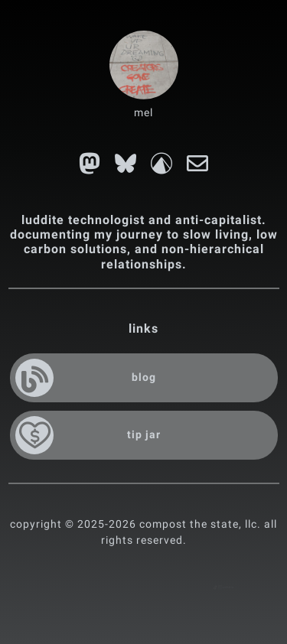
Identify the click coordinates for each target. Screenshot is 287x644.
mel (143, 112)
